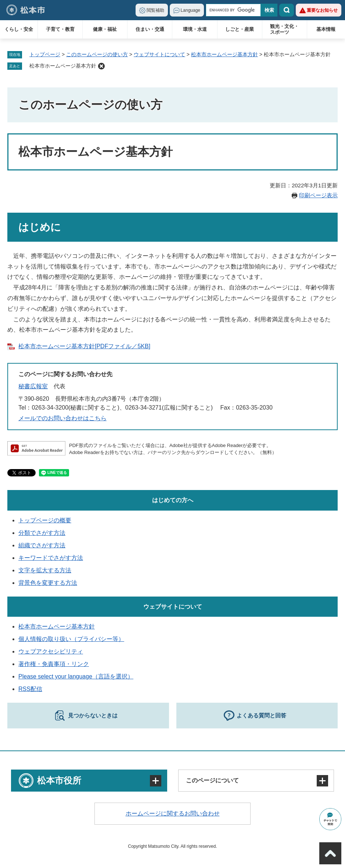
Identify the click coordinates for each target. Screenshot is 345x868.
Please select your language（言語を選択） (76, 676)
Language (191, 10)
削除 (101, 66)
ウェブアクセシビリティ (51, 651)
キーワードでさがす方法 (51, 558)
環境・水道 (195, 29)
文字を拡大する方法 (45, 570)
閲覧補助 (155, 10)
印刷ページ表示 (318, 195)
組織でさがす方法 (42, 545)
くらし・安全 (19, 29)
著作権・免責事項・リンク (54, 664)
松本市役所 (59, 780)
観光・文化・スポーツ (284, 29)
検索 (287, 10)
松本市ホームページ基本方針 (224, 54)
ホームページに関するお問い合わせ (173, 813)
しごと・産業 (240, 29)
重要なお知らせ (322, 10)
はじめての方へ (173, 500)
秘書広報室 (33, 386)
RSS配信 (30, 689)
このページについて (212, 780)
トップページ (45, 54)
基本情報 (326, 29)
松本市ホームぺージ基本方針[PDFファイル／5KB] (84, 346)
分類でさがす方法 (42, 533)
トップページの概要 (45, 520)
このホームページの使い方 (97, 54)
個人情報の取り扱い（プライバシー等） (71, 639)
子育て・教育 (60, 29)
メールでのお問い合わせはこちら (62, 418)
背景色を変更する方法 (48, 583)
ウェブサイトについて (159, 54)
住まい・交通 (150, 29)
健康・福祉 (105, 29)
